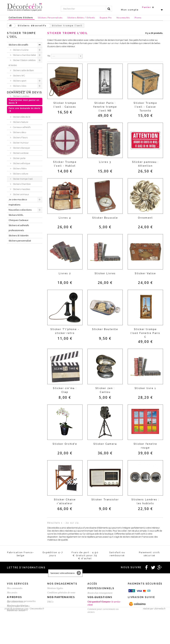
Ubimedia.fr (160, 641)
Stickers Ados (19, 86)
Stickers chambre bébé (24, 55)
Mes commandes (15, 588)
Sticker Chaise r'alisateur (65, 501)
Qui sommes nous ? (16, 621)
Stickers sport (19, 81)
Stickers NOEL (16, 215)
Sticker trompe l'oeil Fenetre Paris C (145, 333)
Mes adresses (13, 597)
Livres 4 (65, 218)
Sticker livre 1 (145, 388)
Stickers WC (19, 76)
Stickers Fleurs (20, 138)
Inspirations (14, 205)
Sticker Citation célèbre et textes (22, 63)
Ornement (145, 218)
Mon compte (130, 10)
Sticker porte (19, 158)
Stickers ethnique (21, 163)
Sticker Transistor (105, 500)
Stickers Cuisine (20, 50)
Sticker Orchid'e (65, 444)
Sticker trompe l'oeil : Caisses (65, 105)
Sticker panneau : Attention (145, 164)
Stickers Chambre (21, 184)
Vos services (18, 584)
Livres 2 (65, 273)
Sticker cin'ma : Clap (65, 390)
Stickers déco (19, 132)
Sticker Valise (145, 273)
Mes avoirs (12, 593)
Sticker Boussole (105, 218)
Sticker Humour (21, 143)
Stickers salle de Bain (23, 70)
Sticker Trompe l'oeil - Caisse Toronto (145, 107)
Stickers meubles (21, 189)
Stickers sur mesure (16, 630)
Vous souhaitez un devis (99, 597)
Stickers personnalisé (20, 241)
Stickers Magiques (22, 101)
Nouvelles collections (20, 210)
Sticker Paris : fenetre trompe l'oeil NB (105, 107)
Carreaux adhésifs (21, 127)
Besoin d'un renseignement (100, 593)
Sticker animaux (21, 194)
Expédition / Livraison (17, 610)
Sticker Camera (105, 444)
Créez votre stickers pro (99, 602)
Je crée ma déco (18, 200)
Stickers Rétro (20, 169)
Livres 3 (105, 162)
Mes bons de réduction (18, 606)
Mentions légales (55, 588)
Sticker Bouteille (105, 329)
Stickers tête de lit (21, 117)
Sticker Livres (105, 273)
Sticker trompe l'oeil (23, 179)
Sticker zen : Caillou (105, 390)
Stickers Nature (20, 122)
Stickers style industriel (24, 107)
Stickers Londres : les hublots (145, 501)
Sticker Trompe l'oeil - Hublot (65, 164)
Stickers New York (22, 91)
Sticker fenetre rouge (145, 446)
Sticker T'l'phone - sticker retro (65, 331)
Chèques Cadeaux (19, 220)
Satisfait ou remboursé (58, 597)
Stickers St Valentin (19, 236)
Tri (49, 56)
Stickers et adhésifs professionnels (19, 228)
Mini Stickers (19, 112)
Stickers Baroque (21, 148)
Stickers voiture (20, 174)
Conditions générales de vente (61, 593)
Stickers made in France (18, 626)
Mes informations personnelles (21, 601)
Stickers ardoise (20, 153)
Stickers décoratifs (18, 45)
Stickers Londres (21, 96)
